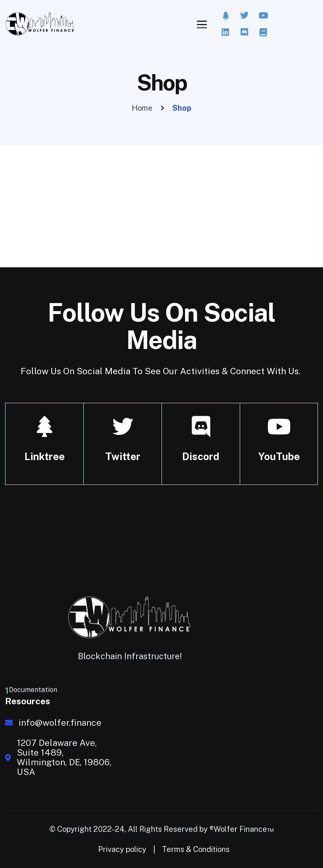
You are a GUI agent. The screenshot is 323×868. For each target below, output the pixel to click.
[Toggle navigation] (201, 24)
